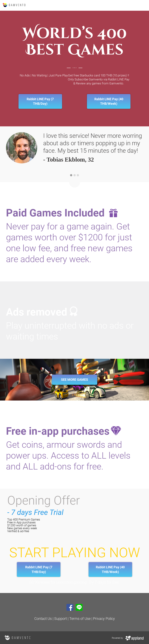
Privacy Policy (104, 619)
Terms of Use (80, 619)
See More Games (74, 380)
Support (61, 619)
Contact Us (43, 619)
